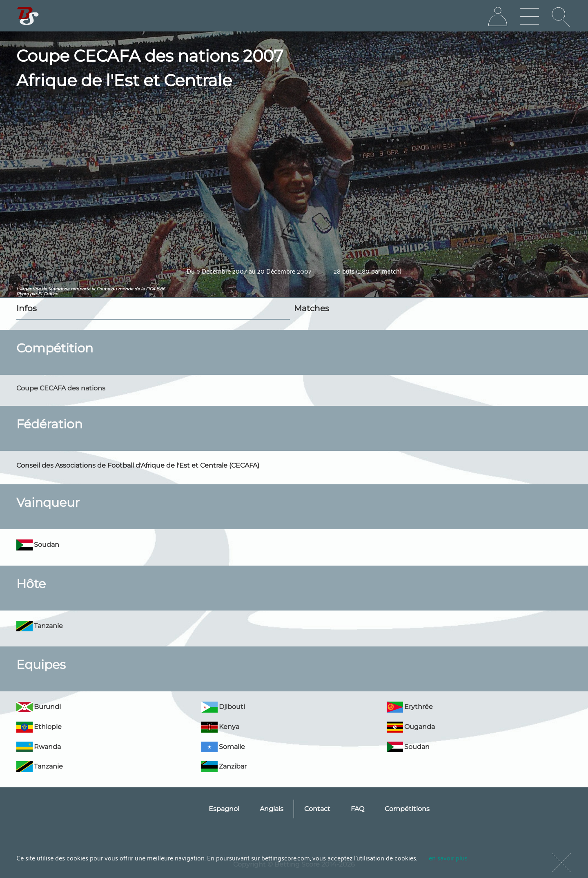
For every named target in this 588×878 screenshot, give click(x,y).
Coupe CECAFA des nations (61, 388)
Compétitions (407, 809)
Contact (317, 809)
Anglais (272, 809)
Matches (312, 308)
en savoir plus (448, 858)
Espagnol (224, 809)
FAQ (357, 809)
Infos (27, 308)
